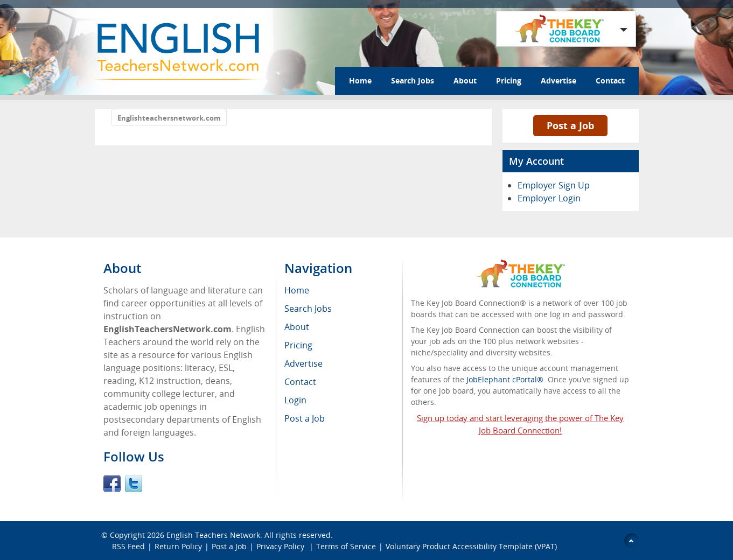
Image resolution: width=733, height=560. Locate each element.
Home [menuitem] (297, 290)
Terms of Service (346, 546)
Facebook (112, 484)
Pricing (509, 80)
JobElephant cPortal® (505, 379)
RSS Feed (128, 546)
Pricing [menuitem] (298, 345)
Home (360, 80)
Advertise (559, 80)
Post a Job (570, 125)
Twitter (134, 484)
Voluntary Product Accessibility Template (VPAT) (471, 546)
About (465, 80)
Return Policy (178, 546)
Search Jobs (413, 80)
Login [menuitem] (295, 400)
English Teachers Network (213, 535)
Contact (610, 80)
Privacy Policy (281, 546)
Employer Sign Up (554, 185)
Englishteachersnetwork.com (169, 118)
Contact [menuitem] (300, 382)
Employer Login (549, 198)
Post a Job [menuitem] (305, 418)
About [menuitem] (297, 327)
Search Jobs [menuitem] (308, 309)
